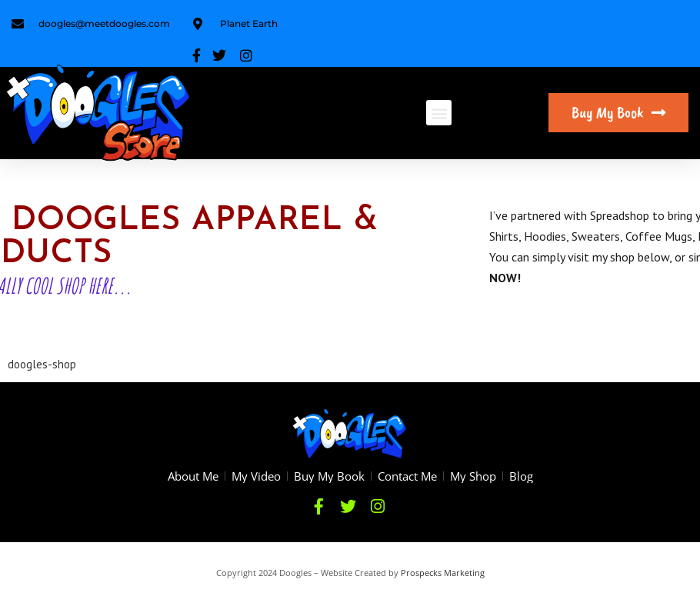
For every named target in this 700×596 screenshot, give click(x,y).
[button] (439, 113)
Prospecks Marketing (443, 573)
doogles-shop (42, 364)
